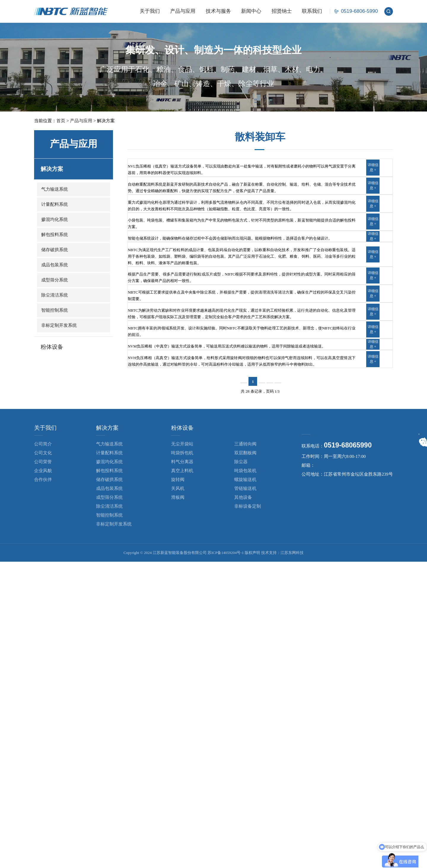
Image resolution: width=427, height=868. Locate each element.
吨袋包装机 (245, 777)
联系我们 (312, 11)
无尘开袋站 (182, 750)
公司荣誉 (43, 768)
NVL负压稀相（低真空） (162, 169)
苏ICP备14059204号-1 (226, 859)
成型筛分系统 (55, 280)
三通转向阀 (245, 750)
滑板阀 (178, 804)
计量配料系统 (55, 204)
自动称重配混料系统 (157, 212)
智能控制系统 (55, 310)
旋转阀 (178, 786)
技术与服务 (218, 11)
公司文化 (43, 759)
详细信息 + (373, 177)
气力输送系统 (55, 189)
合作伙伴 (43, 786)
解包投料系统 (55, 235)
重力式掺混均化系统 (157, 256)
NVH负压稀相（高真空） (162, 641)
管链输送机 (245, 795)
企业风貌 (43, 777)
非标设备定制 (248, 813)
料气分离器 (182, 768)
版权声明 (252, 859)
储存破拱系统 (55, 250)
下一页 (286, 688)
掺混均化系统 (55, 219)
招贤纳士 (282, 11)
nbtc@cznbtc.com (331, 773)
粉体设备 (52, 347)
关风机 (178, 795)
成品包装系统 (55, 265)
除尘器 (241, 768)
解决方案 (52, 169)
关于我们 (150, 11)
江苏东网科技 (292, 859)
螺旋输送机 (245, 786)
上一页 (236, 688)
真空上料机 (182, 777)
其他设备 (243, 804)
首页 (61, 121)
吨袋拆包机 (182, 759)
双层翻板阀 (245, 759)
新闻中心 (251, 11)
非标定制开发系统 (59, 325)
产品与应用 (183, 11)
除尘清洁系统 (55, 295)
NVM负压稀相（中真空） (163, 604)
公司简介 (43, 750)
